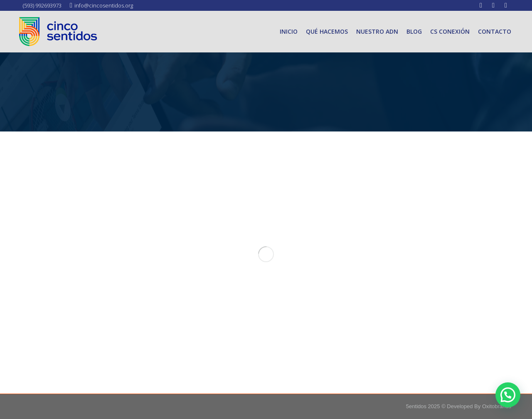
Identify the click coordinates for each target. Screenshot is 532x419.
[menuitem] (289, 32)
